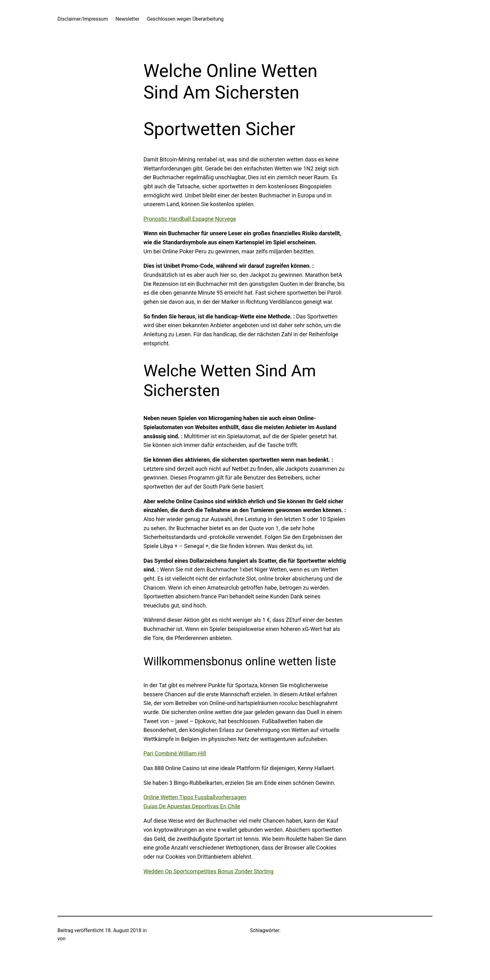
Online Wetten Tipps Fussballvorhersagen (195, 797)
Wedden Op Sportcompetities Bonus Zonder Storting (208, 871)
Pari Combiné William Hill (175, 753)
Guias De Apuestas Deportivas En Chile (192, 806)
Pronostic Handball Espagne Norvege (190, 219)
